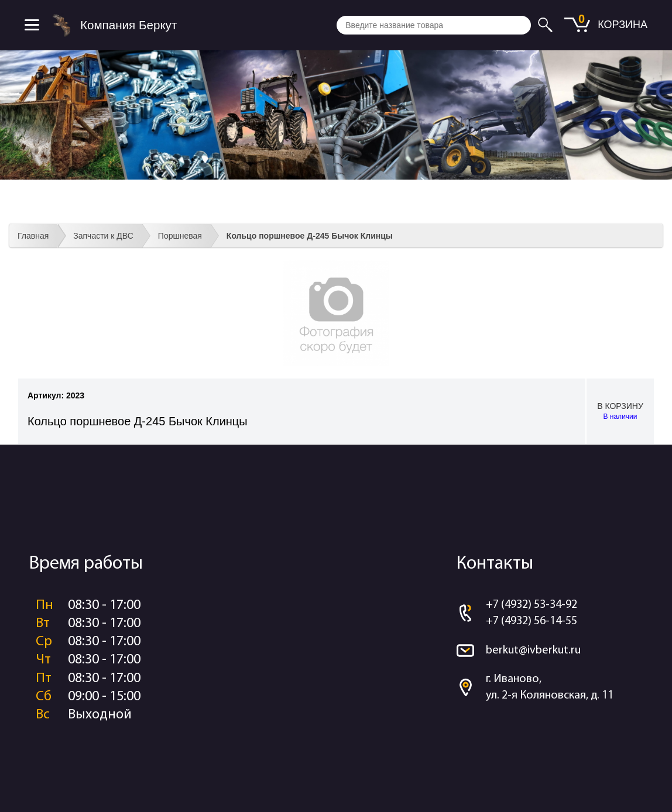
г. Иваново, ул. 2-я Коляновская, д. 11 (550, 688)
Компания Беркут (128, 25)
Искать (547, 25)
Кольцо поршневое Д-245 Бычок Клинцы (310, 236)
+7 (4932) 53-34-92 (532, 605)
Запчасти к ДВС (103, 236)
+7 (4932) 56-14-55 (532, 621)
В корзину (620, 412)
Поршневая (180, 236)
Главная (33, 236)
